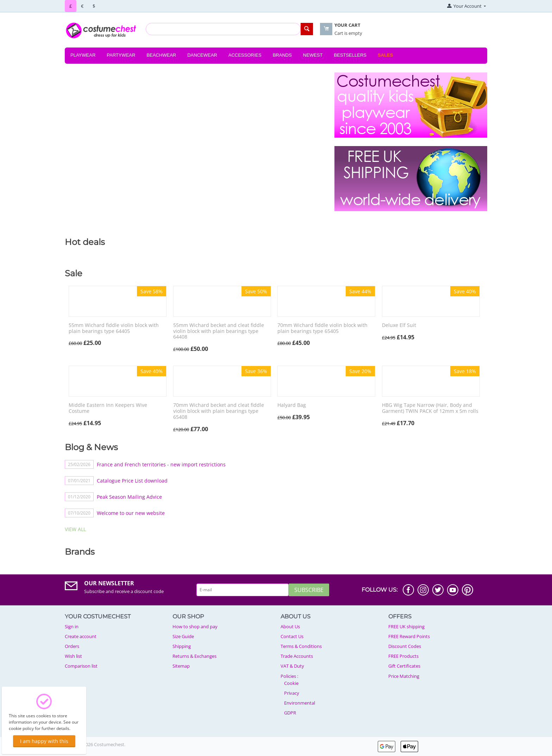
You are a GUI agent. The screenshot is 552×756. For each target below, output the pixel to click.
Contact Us (292, 636)
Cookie (291, 683)
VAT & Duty (292, 666)
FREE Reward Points (409, 636)
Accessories (245, 55)
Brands (282, 55)
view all (75, 529)
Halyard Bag (292, 405)
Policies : (289, 676)
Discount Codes (405, 646)
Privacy (292, 693)
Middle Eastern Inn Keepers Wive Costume (108, 408)
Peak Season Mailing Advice (129, 497)
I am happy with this (44, 741)
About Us (290, 626)
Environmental (300, 703)
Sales (385, 55)
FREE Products (403, 656)
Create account (81, 636)
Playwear (83, 55)
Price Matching (404, 676)
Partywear (121, 55)
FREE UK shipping (406, 626)
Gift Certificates (404, 666)
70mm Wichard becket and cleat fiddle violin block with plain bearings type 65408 (219, 411)
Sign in (72, 626)
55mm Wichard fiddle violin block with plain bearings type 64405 (114, 328)
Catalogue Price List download (132, 481)
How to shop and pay (195, 626)
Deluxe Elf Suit (399, 325)
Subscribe (309, 590)
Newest (313, 55)
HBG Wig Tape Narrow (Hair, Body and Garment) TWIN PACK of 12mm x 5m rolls (430, 408)
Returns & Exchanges (195, 656)
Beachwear (161, 55)
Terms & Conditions (301, 646)
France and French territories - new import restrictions (161, 464)
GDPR (290, 713)
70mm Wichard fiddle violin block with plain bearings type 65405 (322, 328)
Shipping (182, 646)
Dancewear (202, 55)
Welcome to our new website (131, 513)
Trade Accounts (297, 656)
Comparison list (81, 666)
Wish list (73, 656)
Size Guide (183, 636)
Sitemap (181, 666)
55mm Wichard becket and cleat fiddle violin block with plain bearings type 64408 (219, 331)
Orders (72, 646)
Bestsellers (350, 55)
